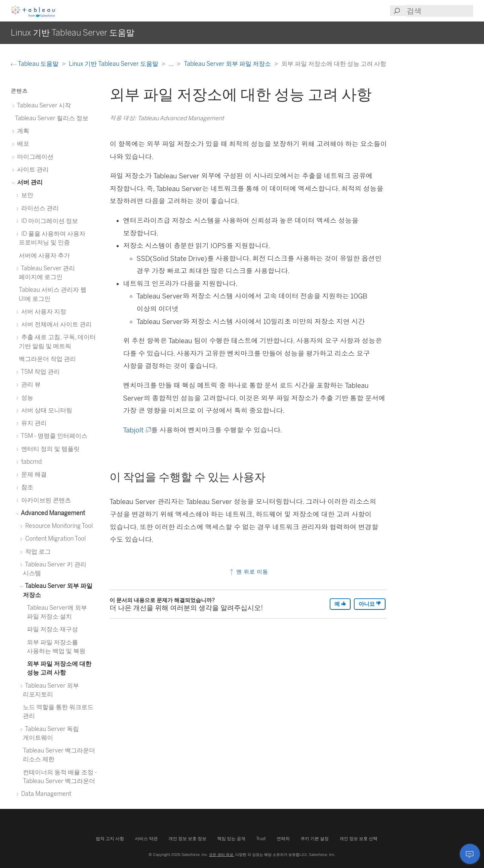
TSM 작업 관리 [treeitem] (39, 372)
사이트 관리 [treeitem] (32, 169)
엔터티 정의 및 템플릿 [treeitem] (49, 449)
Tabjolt (136, 430)
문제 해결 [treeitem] (33, 474)
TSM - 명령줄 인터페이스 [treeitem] (53, 436)
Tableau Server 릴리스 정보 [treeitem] (52, 118)
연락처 (283, 839)
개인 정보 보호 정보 (187, 839)
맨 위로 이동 (248, 572)
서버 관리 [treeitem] (29, 182)
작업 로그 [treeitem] (37, 552)
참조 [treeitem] (26, 487)
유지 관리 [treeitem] (33, 423)
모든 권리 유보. (222, 855)
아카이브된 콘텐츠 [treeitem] (45, 500)
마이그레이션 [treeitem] (34, 157)
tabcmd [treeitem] (30, 462)
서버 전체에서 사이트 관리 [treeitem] (55, 324)
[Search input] (440, 11)
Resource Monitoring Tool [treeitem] (58, 526)
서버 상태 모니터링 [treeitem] (46, 410)
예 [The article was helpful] (340, 604)
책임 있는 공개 (231, 839)
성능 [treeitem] (26, 397)
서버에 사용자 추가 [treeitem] (44, 255)
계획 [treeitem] (22, 131)
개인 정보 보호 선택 (358, 839)
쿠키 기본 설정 (315, 839)
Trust (261, 839)
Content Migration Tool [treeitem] (54, 538)
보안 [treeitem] (26, 195)
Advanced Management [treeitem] (52, 513)
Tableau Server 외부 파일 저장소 (228, 64)
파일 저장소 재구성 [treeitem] (52, 629)
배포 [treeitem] (22, 144)
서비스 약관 (146, 839)
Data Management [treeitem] (45, 794)
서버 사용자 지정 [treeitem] (43, 311)
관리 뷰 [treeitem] (30, 384)
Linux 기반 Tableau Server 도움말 (114, 64)
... (172, 64)
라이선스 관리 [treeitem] (39, 208)
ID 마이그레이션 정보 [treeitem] (48, 221)
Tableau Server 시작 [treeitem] (43, 105)
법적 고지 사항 (110, 839)
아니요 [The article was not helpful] (370, 604)
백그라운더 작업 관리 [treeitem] (47, 359)
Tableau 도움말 (35, 64)
